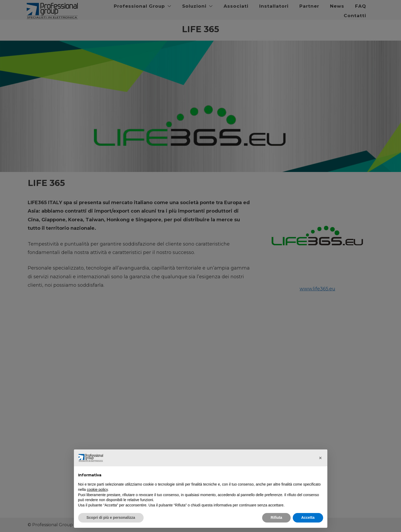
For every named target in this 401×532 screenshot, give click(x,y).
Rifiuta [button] (276, 517)
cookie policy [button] (97, 490)
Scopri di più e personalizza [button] (111, 517)
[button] (320, 458)
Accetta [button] (308, 517)
